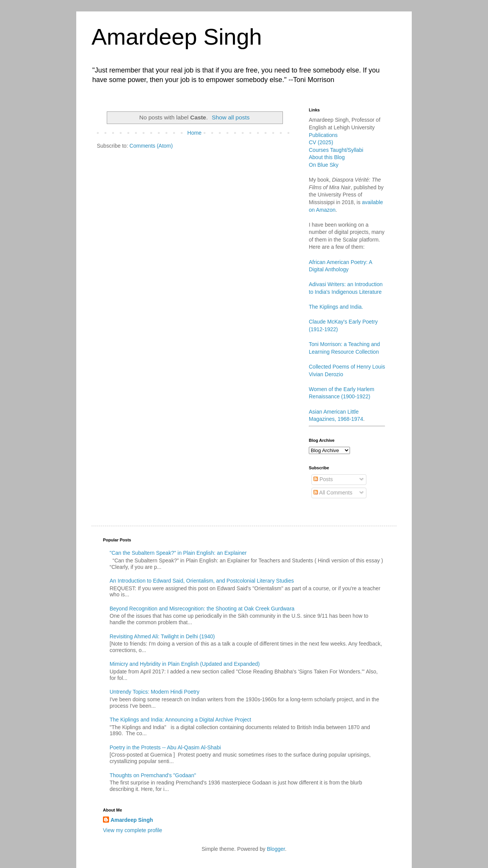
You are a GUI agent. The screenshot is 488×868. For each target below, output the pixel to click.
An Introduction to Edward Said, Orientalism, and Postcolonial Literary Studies (202, 581)
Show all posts (230, 117)
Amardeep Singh (177, 37)
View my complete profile (132, 830)
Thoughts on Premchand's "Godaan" (153, 775)
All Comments (333, 493)
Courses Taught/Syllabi (336, 150)
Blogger (276, 849)
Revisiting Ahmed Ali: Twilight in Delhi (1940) (162, 636)
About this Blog (327, 157)
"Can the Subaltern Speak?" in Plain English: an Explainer (178, 553)
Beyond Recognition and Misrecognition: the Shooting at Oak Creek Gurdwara (202, 609)
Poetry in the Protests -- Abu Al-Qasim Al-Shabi (165, 747)
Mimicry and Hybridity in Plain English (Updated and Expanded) (185, 664)
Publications (323, 135)
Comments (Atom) (151, 146)
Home (194, 133)
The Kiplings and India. (336, 307)
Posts (323, 479)
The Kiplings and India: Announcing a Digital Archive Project (181, 720)
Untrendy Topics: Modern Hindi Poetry (155, 692)
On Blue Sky (324, 165)
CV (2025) (321, 142)
